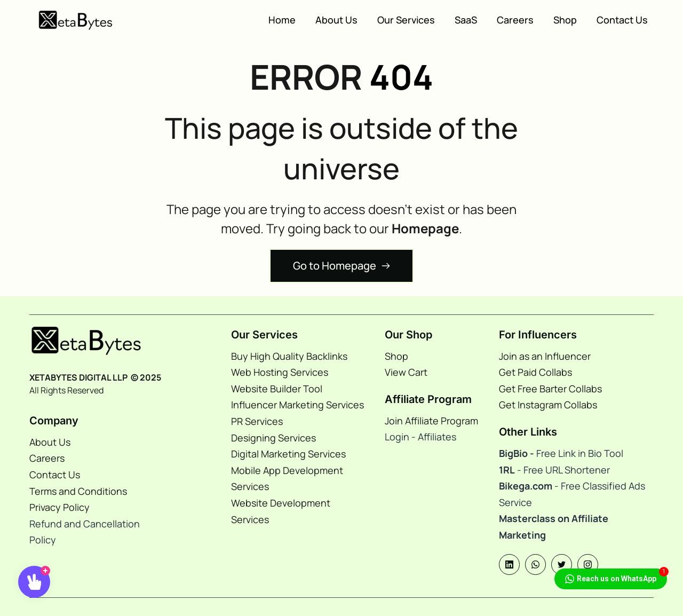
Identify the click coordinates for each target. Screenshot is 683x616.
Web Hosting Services (280, 372)
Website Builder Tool (277, 389)
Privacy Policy (59, 507)
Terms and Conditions (78, 491)
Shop (396, 356)
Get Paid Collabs (535, 372)
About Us (50, 442)
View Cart (407, 372)
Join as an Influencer (545, 356)
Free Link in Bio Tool (561, 453)
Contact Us (55, 475)
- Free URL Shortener (562, 470)
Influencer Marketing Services (297, 405)
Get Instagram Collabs (548, 405)
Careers (47, 458)
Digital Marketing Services (288, 454)
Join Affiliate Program (431, 421)
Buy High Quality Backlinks (289, 356)
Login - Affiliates (422, 437)
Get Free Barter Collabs (550, 389)
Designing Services (273, 438)
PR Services (258, 421)
